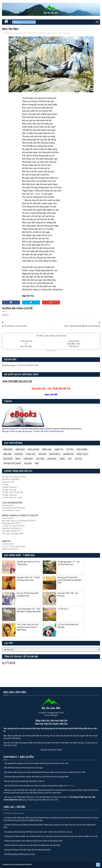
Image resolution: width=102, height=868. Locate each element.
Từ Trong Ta (63, 609)
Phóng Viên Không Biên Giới (13, 508)
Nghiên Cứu (69, 454)
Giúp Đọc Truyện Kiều (11, 479)
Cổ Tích (70, 449)
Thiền (62, 459)
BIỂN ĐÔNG (8, 449)
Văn (37, 463)
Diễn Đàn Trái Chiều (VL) (12, 528)
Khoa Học (31, 454)
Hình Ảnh (7, 454)
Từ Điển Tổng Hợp (9, 495)
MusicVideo (55, 454)
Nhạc (18, 459)
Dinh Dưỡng (82, 449)
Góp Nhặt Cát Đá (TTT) (11, 531)
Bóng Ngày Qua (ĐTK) (11, 523)
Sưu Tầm (40, 459)
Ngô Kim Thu (53, 33)
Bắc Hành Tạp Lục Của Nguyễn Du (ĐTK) (19, 521)
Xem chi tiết (51, 395)
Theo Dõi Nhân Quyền (11, 510)
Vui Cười (28, 463)
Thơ (61, 33)
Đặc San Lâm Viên (25, 865)
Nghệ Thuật (83, 454)
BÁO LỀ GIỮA (34, 449)
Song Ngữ (28, 459)
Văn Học (66, 33)
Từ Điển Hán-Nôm (9, 487)
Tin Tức (78, 459)
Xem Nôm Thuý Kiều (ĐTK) (13, 534)
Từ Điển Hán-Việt (9, 490)
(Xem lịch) (51, 351)
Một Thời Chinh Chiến (39, 33)
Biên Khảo (20, 449)
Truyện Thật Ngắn (12, 463)
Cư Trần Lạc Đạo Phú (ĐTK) (13, 526)
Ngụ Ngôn (8, 459)
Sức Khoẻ (52, 459)
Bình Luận (47, 449)
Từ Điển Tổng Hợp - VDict (12, 497)
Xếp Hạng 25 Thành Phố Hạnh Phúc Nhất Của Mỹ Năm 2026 (70, 580)
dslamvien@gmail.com (14, 813)
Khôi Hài (42, 454)
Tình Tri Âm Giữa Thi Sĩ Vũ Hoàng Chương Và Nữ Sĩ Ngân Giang (28, 627)
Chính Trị (59, 449)
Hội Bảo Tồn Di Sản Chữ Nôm (14, 477)
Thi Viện (5, 484)
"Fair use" (71, 786)
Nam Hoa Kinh (8, 482)
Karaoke (19, 454)
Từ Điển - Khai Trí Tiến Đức (13, 492)
